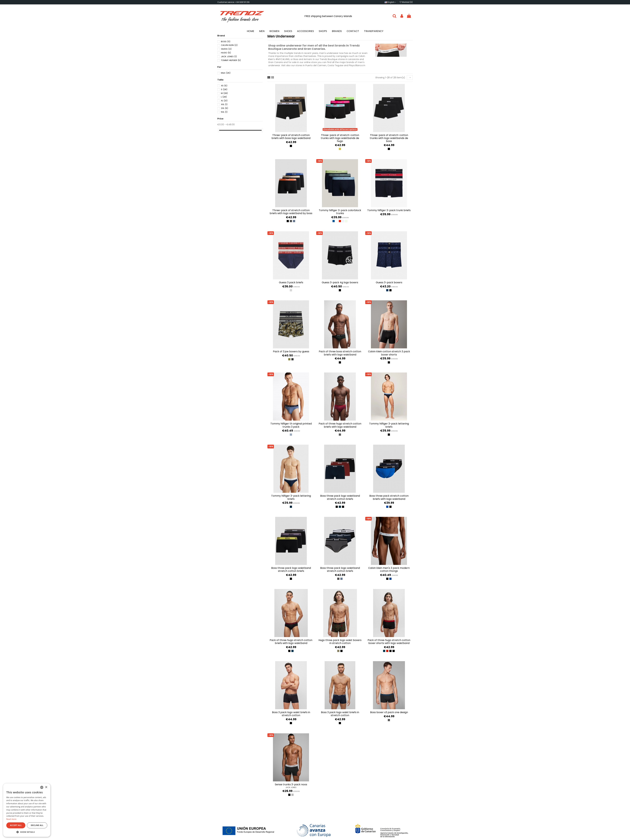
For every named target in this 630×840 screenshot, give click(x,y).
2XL (225, 108)
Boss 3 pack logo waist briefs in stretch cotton (291, 714)
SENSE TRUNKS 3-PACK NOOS (291, 784)
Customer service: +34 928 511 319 (233, 2)
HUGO (226, 53)
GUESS (226, 49)
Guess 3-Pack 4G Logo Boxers (340, 282)
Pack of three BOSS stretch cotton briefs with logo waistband (340, 353)
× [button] (46, 787)
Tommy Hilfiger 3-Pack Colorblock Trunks (340, 212)
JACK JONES (291, 787)
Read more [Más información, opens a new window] (11, 819)
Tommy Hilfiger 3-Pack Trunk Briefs (389, 210)
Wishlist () (406, 2)
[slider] (218, 130)
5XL (224, 112)
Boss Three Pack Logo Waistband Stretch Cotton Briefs (340, 497)
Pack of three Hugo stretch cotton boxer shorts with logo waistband (389, 642)
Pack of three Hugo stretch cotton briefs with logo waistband (340, 425)
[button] (27, 832)
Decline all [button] (37, 825)
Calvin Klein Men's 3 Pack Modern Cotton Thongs (389, 569)
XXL (224, 104)
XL (224, 101)
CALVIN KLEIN (229, 45)
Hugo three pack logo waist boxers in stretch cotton (340, 642)
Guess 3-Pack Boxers (389, 282)
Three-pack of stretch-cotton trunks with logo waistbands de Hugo (340, 138)
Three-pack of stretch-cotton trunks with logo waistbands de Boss (389, 138)
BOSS (226, 42)
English (390, 2)
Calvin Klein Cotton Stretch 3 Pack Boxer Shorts (389, 353)
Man (226, 73)
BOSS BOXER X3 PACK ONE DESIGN (389, 712)
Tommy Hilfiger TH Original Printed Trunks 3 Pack (291, 425)
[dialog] (27, 810)
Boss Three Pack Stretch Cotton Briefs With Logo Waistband (389, 497)
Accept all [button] (16, 825)
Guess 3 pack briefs (291, 282)
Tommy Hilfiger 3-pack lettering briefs (389, 425)
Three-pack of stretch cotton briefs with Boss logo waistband (291, 137)
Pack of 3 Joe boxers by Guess (291, 351)
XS (224, 86)
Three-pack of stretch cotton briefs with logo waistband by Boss (291, 212)
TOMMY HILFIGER (231, 60)
